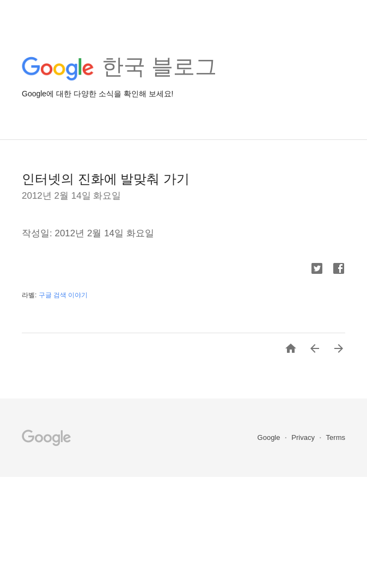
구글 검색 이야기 (63, 295)
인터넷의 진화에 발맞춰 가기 (106, 179)
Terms (336, 437)
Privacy (304, 437)
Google (270, 437)
